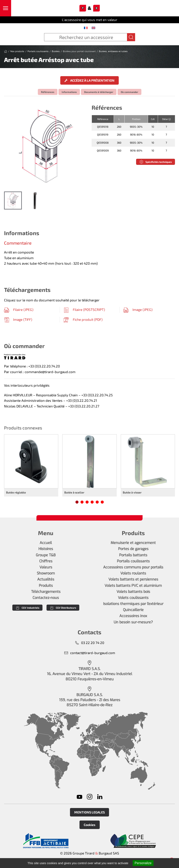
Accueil (46, 543)
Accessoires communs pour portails (133, 567)
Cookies (90, 825)
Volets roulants (133, 573)
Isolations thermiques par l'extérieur (133, 604)
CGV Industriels (27, 608)
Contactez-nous (46, 598)
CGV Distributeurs (63, 608)
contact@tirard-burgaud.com (90, 653)
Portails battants (133, 555)
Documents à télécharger (99, 92)
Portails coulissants (133, 561)
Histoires (46, 549)
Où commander (129, 92)
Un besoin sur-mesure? (133, 622)
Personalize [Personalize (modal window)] (143, 863)
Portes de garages (133, 549)
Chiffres (46, 561)
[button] (6, 8)
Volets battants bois (133, 592)
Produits (46, 586)
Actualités (46, 579)
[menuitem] (86, 28)
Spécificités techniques (156, 162)
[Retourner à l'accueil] (89, 8)
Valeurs (46, 567)
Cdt (153, 119)
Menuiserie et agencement (133, 543)
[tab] (13, 200)
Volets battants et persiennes (133, 579)
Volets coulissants (133, 598)
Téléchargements (46, 592)
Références (48, 92)
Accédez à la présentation (89, 80)
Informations (69, 92)
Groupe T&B (46, 555)
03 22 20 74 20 (90, 643)
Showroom (46, 573)
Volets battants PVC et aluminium (133, 586)
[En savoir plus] (46, 841)
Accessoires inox (133, 616)
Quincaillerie (133, 610)
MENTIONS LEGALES (89, 812)
